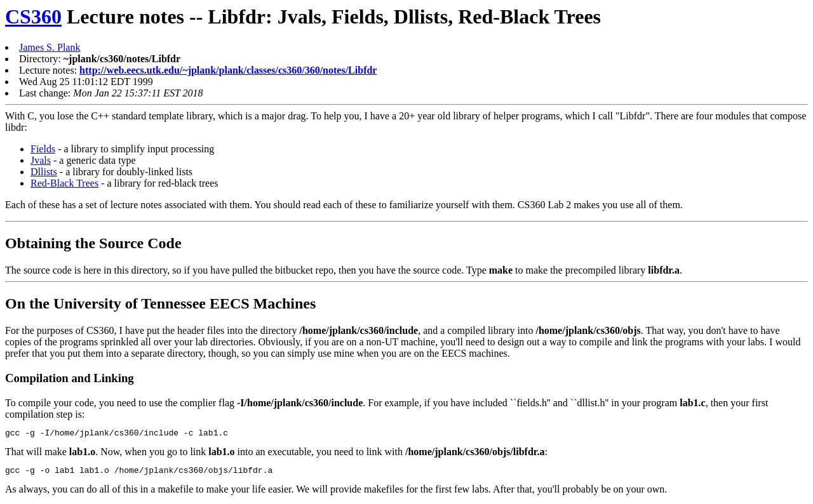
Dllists (44, 172)
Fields (43, 149)
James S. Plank (50, 47)
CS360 (33, 17)
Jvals (41, 160)
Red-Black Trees (64, 183)
